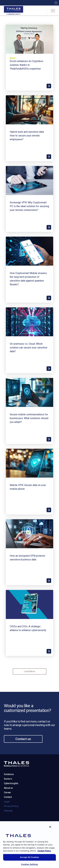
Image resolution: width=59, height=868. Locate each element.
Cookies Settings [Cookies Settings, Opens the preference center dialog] (29, 864)
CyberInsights (11, 797)
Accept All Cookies (29, 857)
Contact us (23, 752)
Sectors (8, 792)
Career (7, 806)
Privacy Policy (11, 820)
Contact (8, 811)
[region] (29, 844)
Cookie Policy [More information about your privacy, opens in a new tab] (44, 851)
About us (8, 802)
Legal (7, 815)
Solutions (9, 788)
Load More (29, 671)
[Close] (50, 827)
